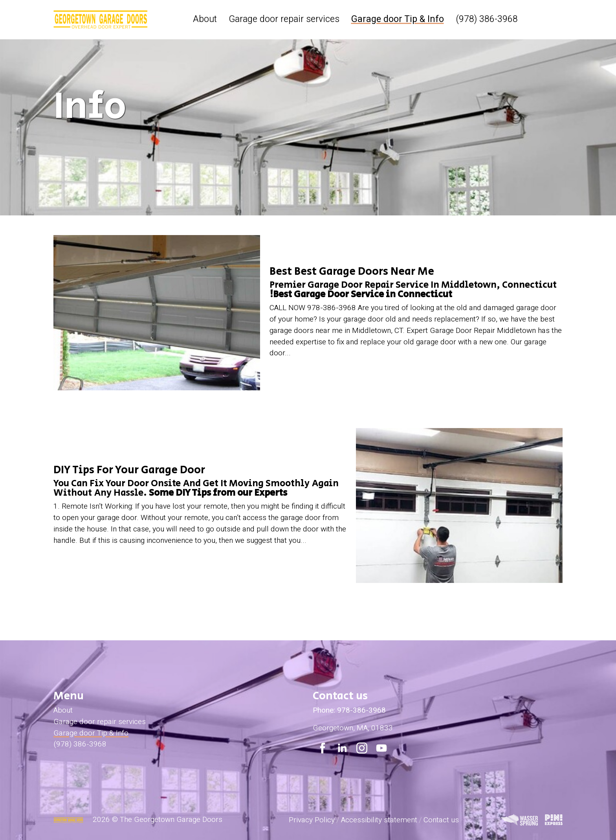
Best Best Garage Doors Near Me (352, 271)
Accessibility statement (379, 820)
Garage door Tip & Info (398, 19)
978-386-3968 (361, 710)
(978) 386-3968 (487, 19)
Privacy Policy (312, 820)
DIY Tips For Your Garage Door (129, 470)
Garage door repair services (284, 19)
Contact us (441, 820)
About (205, 19)
